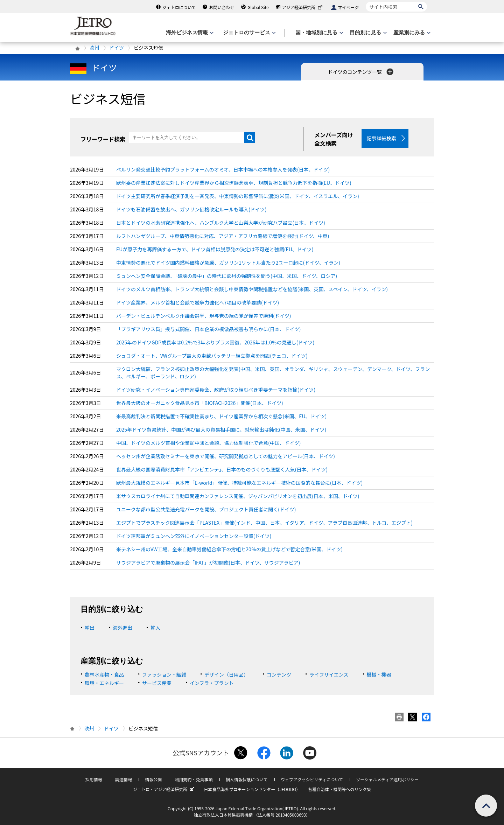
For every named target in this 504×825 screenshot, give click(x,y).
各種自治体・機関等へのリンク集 (339, 789)
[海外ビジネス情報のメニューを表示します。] (189, 33)
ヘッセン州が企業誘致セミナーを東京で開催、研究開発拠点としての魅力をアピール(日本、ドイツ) (226, 456)
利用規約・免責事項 (194, 779)
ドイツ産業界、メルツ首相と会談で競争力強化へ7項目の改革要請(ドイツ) (198, 302)
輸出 (90, 628)
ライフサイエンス (329, 674)
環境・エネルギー (104, 683)
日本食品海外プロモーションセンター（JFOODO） (252, 789)
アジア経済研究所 (303, 7)
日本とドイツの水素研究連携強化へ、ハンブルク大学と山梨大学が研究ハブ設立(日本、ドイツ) (221, 223)
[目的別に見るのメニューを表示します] (367, 33)
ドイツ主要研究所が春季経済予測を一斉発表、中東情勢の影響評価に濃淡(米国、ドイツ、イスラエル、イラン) (238, 196)
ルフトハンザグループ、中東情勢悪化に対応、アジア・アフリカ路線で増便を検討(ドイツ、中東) (223, 236)
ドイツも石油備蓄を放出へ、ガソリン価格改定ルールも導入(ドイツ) (191, 209)
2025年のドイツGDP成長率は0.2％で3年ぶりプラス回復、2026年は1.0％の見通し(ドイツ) (215, 342)
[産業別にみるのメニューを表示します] (411, 33)
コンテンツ (279, 674)
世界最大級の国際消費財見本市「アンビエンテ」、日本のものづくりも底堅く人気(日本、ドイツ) (222, 469)
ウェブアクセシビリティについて (312, 779)
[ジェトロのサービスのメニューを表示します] (249, 33)
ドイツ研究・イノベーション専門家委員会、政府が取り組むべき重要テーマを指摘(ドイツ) (216, 390)
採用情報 (94, 779)
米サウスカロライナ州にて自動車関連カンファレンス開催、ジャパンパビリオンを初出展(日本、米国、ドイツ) (238, 496)
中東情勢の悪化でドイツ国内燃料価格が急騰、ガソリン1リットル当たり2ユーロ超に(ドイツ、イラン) (228, 263)
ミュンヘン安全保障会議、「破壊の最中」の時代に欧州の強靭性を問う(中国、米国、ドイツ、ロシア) (227, 276)
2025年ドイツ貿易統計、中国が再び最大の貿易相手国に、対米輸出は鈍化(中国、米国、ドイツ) (221, 429)
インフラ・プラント (212, 683)
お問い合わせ (222, 7)
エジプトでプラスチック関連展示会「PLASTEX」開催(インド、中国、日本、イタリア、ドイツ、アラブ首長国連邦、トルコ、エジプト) (264, 523)
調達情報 (124, 779)
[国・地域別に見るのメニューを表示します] (318, 33)
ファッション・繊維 (164, 674)
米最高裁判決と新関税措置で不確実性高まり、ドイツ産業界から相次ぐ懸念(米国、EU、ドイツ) (221, 416)
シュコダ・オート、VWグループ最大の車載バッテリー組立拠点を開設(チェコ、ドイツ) (212, 356)
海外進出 (122, 628)
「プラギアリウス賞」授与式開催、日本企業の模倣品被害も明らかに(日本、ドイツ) (208, 329)
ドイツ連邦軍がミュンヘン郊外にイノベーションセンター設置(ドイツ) (194, 536)
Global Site (258, 7)
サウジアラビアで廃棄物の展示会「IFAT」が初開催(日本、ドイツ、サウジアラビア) (208, 562)
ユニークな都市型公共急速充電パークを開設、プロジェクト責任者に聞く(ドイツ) (206, 509)
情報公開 (153, 779)
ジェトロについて (179, 7)
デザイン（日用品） (226, 674)
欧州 (94, 48)
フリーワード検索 (103, 139)
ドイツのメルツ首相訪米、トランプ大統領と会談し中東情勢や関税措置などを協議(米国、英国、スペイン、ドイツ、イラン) (252, 289)
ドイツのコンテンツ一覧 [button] (361, 72)
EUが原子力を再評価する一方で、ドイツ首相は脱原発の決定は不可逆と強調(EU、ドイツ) (215, 249)
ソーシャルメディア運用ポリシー (387, 779)
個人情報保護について (247, 779)
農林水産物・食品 (104, 674)
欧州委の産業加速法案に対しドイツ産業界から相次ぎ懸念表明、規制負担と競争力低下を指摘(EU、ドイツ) (234, 183)
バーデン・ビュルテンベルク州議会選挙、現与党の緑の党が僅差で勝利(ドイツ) (204, 316)
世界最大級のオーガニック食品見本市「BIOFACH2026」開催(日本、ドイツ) (200, 403)
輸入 (155, 628)
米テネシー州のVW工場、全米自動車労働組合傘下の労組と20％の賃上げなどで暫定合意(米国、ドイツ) (229, 549)
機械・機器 (379, 674)
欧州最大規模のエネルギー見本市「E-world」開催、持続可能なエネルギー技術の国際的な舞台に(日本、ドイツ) (239, 483)
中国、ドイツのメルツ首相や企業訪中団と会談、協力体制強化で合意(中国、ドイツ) (208, 443)
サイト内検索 (366, 2)
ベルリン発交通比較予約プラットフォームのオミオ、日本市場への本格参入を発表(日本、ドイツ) (223, 169)
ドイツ (117, 48)
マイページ (348, 7)
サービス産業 (157, 683)
